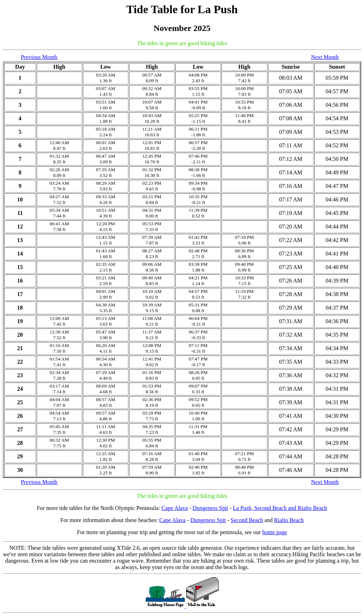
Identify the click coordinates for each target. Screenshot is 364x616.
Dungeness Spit (210, 508)
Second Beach (247, 520)
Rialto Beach (289, 520)
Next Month (325, 57)
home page (275, 532)
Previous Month (39, 57)
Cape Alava (175, 508)
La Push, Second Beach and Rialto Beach (280, 508)
